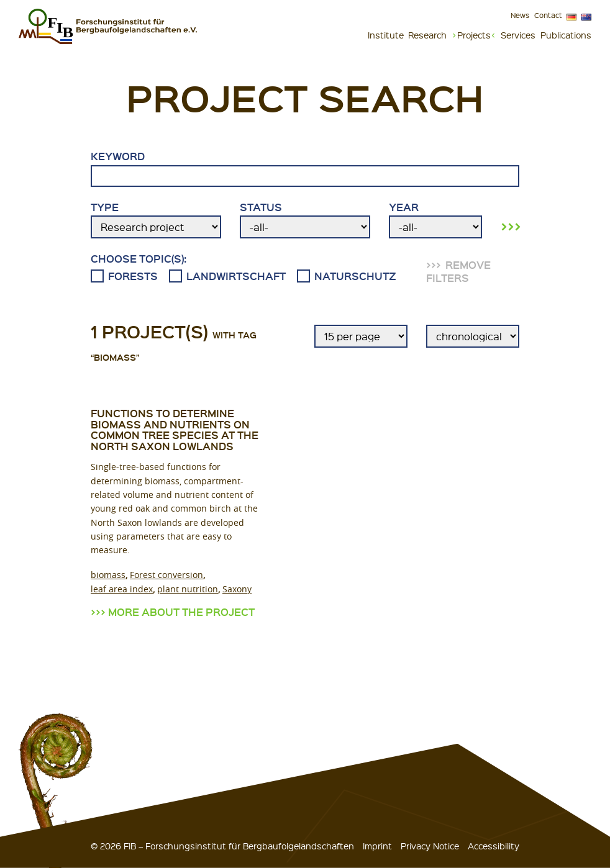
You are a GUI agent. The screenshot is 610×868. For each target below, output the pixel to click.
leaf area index (122, 589)
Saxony (237, 589)
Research (427, 35)
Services (518, 35)
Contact (548, 15)
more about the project (181, 612)
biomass (108, 575)
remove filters (458, 271)
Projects (474, 35)
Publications (566, 35)
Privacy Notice (430, 846)
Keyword (305, 168)
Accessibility (494, 846)
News (520, 15)
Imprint (377, 846)
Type (156, 220)
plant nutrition (188, 589)
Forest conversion (166, 575)
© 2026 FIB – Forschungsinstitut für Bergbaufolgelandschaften (222, 846)
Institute (386, 35)
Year (435, 220)
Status (305, 220)
